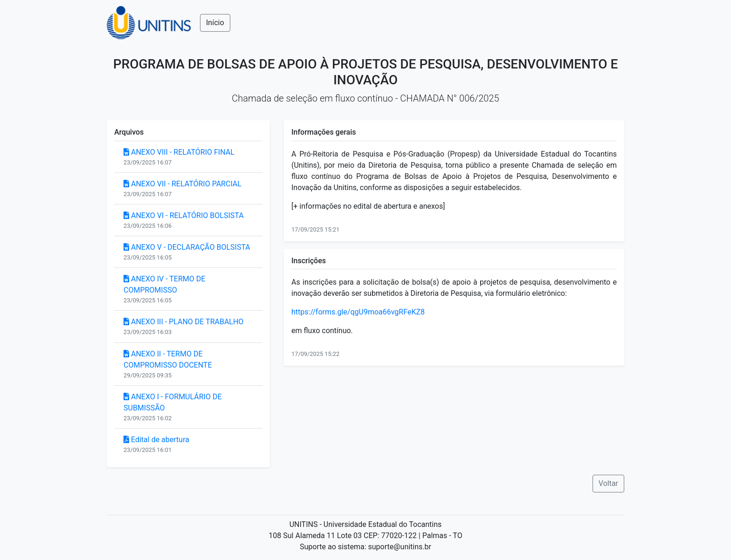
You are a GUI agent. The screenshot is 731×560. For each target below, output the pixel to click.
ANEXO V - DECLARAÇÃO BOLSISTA (187, 247)
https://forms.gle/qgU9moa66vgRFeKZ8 (358, 312)
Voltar (608, 483)
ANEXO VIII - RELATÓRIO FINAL (179, 152)
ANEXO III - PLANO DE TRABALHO (183, 322)
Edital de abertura (156, 440)
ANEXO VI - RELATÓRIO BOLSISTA (184, 215)
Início (215, 23)
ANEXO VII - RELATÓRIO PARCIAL (183, 184)
